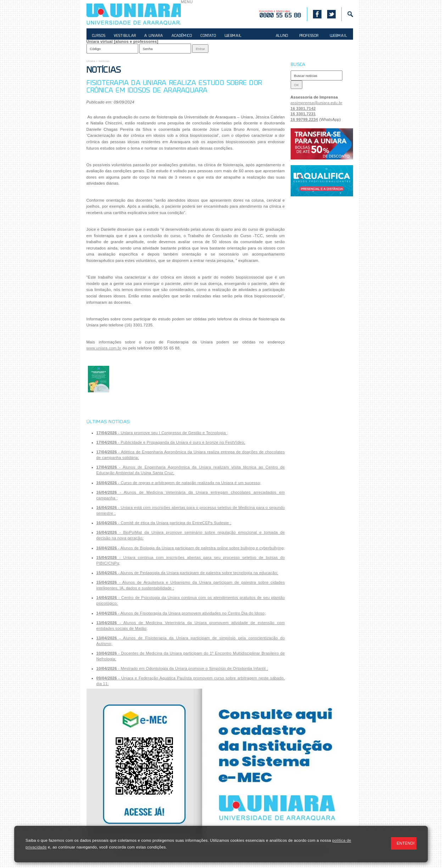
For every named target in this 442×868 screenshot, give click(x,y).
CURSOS (99, 36)
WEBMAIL (233, 36)
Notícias (104, 61)
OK (297, 85)
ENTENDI (406, 843)
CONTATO (208, 36)
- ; (162, 433)
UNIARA (134, 14)
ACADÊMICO (182, 36)
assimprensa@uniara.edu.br (317, 103)
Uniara (91, 61)
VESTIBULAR (125, 36)
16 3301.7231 (303, 114)
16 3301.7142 (303, 108)
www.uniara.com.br (104, 348)
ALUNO (282, 36)
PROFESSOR (309, 36)
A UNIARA (153, 36)
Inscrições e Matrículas (280, 14)
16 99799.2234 (304, 119)
